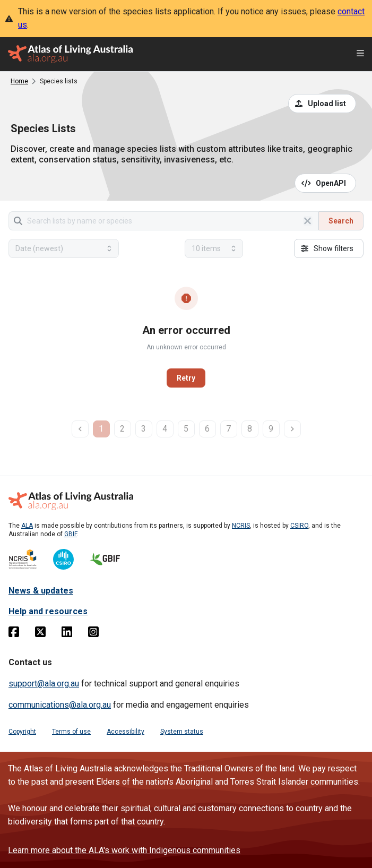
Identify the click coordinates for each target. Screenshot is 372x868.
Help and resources (48, 611)
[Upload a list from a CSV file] (322, 104)
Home (19, 81)
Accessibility (126, 732)
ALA (27, 526)
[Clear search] (308, 221)
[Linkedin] (67, 634)
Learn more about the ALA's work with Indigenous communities (124, 850)
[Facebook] (14, 634)
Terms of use (71, 732)
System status (182, 732)
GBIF (71, 534)
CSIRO (299, 526)
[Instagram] (93, 634)
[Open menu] (360, 54)
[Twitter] (40, 634)
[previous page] (80, 429)
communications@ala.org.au (60, 705)
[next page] (292, 429)
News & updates (41, 591)
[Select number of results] (214, 248)
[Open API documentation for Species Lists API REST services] (326, 183)
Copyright (22, 732)
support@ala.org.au (44, 684)
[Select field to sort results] (64, 248)
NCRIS (241, 526)
